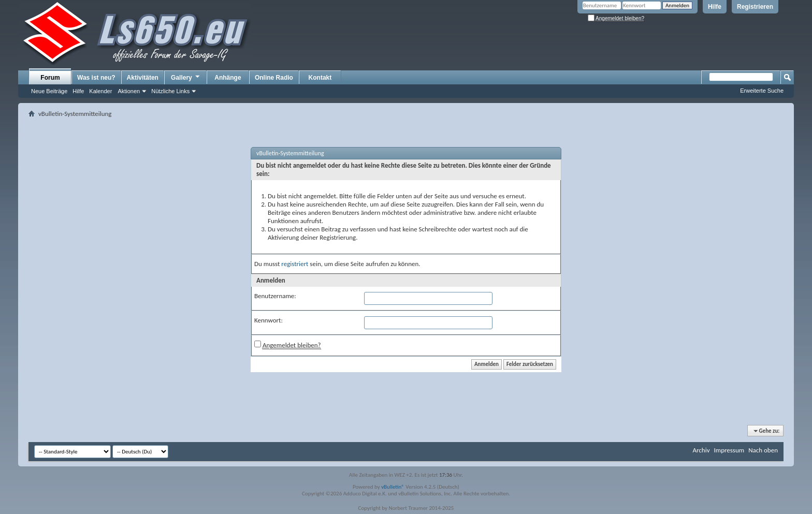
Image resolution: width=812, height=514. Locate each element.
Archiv (701, 450)
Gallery (186, 77)
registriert (295, 264)
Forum (50, 78)
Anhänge (228, 78)
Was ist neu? (96, 78)
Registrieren (755, 7)
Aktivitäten (143, 78)
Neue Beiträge (49, 91)
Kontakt (320, 78)
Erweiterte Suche (762, 91)
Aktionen (129, 91)
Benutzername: (275, 296)
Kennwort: (269, 320)
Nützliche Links (170, 91)
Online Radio (274, 78)
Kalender (100, 91)
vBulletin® (393, 487)
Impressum (729, 450)
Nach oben (763, 450)
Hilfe (715, 7)
